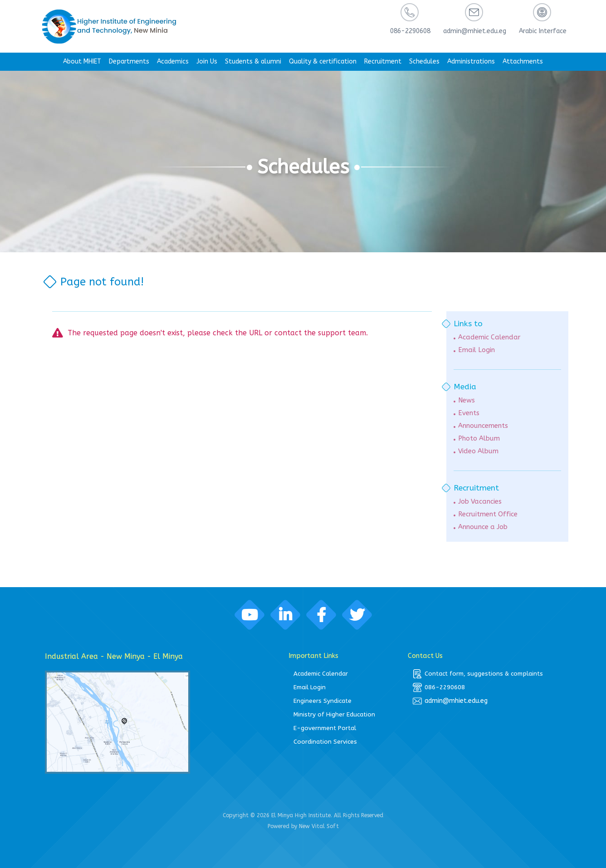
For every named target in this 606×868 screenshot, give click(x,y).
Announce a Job (483, 527)
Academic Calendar (489, 337)
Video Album (478, 451)
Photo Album (479, 439)
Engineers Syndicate (323, 701)
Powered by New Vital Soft (303, 826)
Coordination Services (325, 742)
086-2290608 (439, 687)
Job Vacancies (480, 502)
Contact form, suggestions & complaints (478, 674)
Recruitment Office (488, 514)
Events (469, 413)
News (467, 400)
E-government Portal (325, 728)
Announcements (483, 426)
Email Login (476, 350)
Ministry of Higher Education (334, 714)
